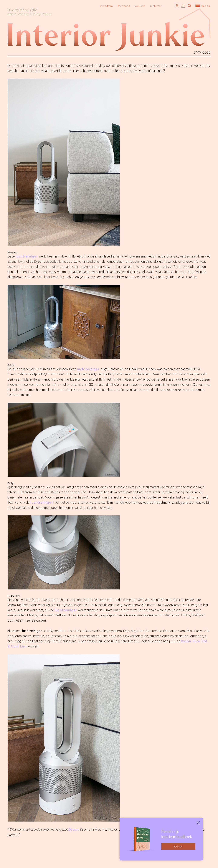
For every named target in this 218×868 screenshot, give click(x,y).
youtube (140, 6)
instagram (106, 6)
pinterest (156, 6)
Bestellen (178, 846)
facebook (124, 6)
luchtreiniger (27, 256)
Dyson (73, 829)
